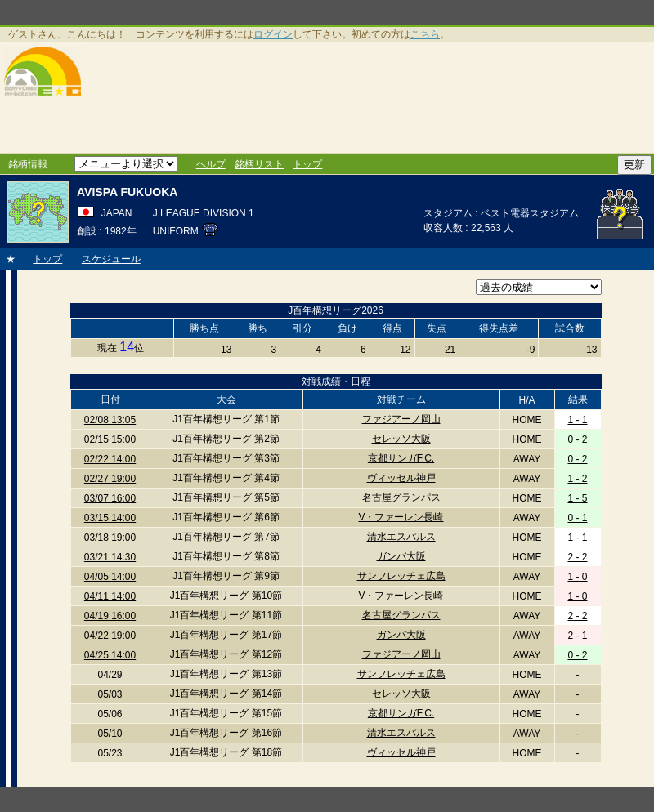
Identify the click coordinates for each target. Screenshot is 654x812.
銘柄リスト (259, 164)
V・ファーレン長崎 (401, 517)
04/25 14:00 (110, 655)
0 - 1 (577, 518)
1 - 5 (577, 498)
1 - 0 (577, 577)
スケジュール (111, 259)
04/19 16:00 (110, 616)
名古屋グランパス (401, 497)
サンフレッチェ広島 (401, 576)
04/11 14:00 (110, 596)
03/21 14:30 (110, 557)
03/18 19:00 (110, 538)
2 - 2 (577, 557)
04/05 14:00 (110, 577)
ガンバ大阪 (401, 556)
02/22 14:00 (110, 459)
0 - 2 (577, 439)
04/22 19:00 (110, 636)
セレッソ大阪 (401, 439)
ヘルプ (211, 164)
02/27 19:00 (110, 479)
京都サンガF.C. (401, 458)
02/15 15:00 (110, 439)
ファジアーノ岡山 (401, 419)
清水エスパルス (401, 537)
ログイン (273, 34)
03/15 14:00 (110, 518)
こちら (425, 34)
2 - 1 (577, 636)
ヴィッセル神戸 (401, 478)
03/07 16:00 (110, 498)
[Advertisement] (243, 98)
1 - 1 (577, 420)
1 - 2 (577, 479)
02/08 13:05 (110, 420)
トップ (307, 164)
